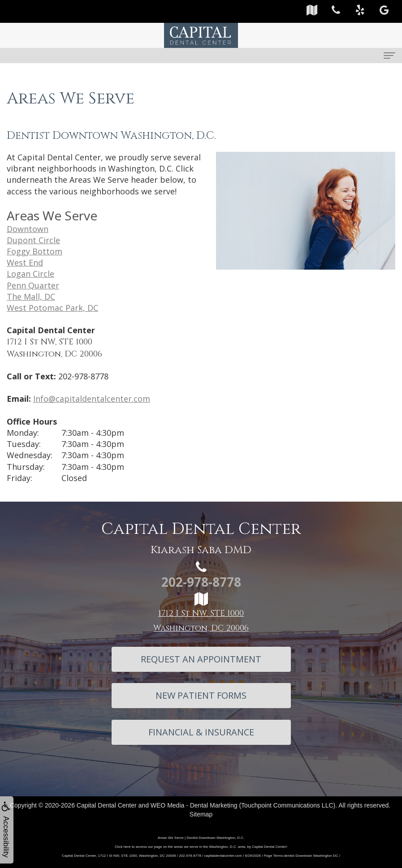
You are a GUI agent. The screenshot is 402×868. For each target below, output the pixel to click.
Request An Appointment (201, 659)
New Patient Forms (201, 695)
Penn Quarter (33, 285)
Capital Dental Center (107, 805)
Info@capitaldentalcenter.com (92, 399)
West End (25, 262)
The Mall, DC (31, 296)
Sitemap (201, 814)
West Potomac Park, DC (52, 308)
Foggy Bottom (35, 251)
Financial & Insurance (201, 732)
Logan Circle (30, 274)
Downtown (28, 229)
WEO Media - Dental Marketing (194, 805)
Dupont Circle (33, 240)
